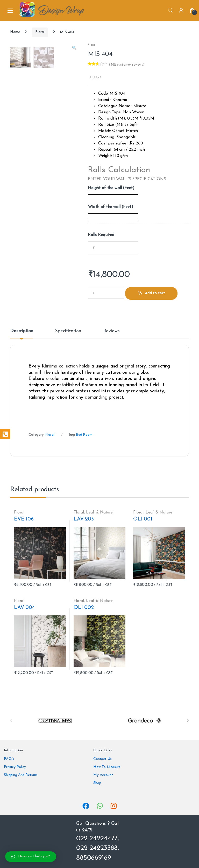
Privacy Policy (15, 767)
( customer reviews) (127, 65)
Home (15, 32)
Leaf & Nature (99, 512)
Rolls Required (101, 235)
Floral (40, 32)
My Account (103, 775)
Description (22, 331)
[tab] (22, 334)
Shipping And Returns (21, 775)
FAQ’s (9, 759)
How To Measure (107, 767)
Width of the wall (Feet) (111, 207)
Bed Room (84, 435)
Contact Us (102, 759)
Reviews (111, 331)
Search (170, 10)
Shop (97, 783)
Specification (68, 331)
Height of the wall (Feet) (111, 188)
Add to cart (155, 293)
